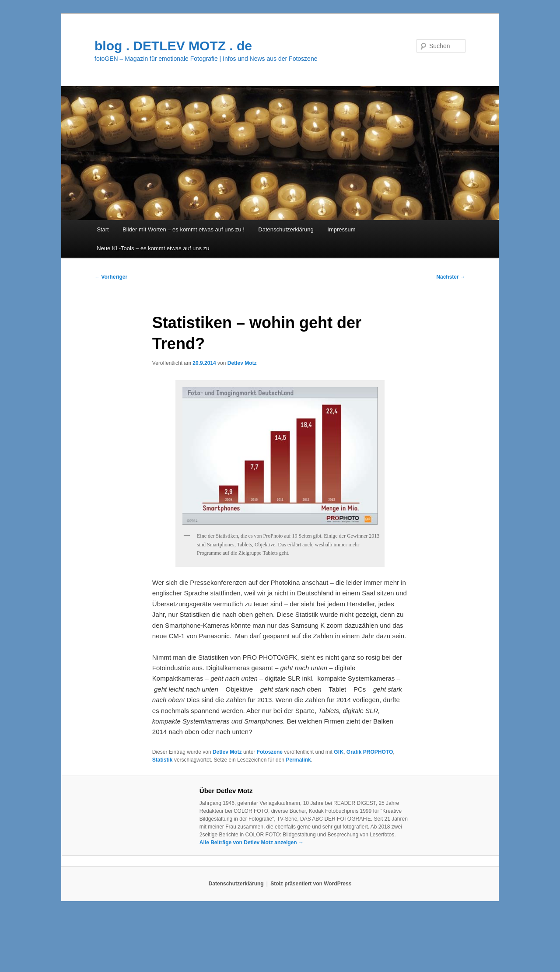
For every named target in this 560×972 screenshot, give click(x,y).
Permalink (298, 760)
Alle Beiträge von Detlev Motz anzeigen (252, 843)
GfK (339, 752)
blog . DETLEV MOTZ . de (173, 46)
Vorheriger (111, 277)
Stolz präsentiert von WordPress (311, 884)
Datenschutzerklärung (286, 229)
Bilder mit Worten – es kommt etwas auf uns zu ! (184, 229)
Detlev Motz (242, 363)
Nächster (451, 277)
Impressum (341, 229)
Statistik (163, 760)
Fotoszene (270, 752)
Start (103, 229)
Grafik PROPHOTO (370, 752)
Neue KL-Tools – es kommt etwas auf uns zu (153, 248)
